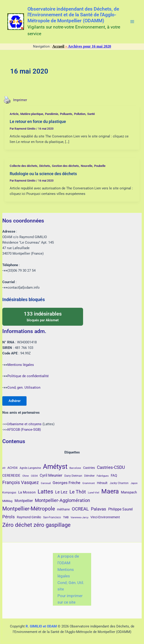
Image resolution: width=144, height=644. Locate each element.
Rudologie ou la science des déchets (43, 174)
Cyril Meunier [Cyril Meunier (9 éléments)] (51, 475)
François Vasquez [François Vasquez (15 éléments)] (21, 482)
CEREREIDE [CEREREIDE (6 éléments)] (11, 476)
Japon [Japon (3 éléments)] (134, 483)
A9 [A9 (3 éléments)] (4, 468)
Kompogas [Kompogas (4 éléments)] (9, 493)
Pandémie (52, 114)
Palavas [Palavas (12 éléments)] (99, 509)
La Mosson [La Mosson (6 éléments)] (27, 492)
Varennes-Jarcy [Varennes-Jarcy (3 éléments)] (79, 517)
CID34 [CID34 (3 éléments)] (34, 476)
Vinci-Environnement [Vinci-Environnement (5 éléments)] (105, 517)
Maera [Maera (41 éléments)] (110, 491)
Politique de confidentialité (28, 376)
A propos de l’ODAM (68, 560)
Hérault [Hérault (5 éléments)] (102, 483)
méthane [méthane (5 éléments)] (63, 509)
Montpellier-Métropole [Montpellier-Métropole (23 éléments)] (29, 509)
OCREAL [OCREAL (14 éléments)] (80, 509)
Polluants (66, 114)
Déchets (45, 166)
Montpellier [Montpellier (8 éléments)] (24, 501)
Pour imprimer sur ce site (70, 599)
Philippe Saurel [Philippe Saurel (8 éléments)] (120, 509)
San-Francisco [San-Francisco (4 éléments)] (52, 517)
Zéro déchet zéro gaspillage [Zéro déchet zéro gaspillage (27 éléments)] (36, 525)
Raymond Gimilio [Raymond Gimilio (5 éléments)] (29, 517)
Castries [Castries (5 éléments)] (89, 468)
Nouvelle (87, 166)
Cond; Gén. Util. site (71, 586)
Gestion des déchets (65, 166)
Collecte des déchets (24, 166)
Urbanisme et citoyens (24, 424)
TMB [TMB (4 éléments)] (66, 517)
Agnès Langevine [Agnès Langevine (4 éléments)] (30, 468)
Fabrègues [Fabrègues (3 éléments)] (103, 476)
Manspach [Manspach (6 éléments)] (129, 492)
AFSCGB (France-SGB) (24, 430)
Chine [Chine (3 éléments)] (26, 476)
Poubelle (100, 166)
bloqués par (43, 316)
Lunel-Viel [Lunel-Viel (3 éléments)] (94, 493)
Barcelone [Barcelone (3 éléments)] (75, 468)
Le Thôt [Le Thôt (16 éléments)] (78, 492)
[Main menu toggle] (132, 22)
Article (14, 114)
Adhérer (15, 401)
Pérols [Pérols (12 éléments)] (9, 517)
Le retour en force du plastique (38, 121)
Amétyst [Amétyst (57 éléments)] (55, 467)
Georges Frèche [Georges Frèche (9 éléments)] (66, 483)
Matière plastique (32, 114)
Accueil (58, 46)
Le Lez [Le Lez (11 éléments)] (61, 492)
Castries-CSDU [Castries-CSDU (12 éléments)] (111, 467)
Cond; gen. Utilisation (24, 387)
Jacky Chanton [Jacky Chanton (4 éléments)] (119, 483)
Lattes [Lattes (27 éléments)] (45, 492)
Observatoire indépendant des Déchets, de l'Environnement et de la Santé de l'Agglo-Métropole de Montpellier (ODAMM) (73, 15)
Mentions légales (21, 364)
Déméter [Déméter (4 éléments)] (89, 476)
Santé (91, 114)
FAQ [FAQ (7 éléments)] (114, 476)
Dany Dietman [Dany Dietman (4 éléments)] (73, 476)
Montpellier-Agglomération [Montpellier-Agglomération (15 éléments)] (62, 500)
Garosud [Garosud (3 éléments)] (46, 483)
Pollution (80, 114)
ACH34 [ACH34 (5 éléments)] (12, 468)
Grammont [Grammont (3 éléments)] (89, 483)
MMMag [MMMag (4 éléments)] (7, 501)
